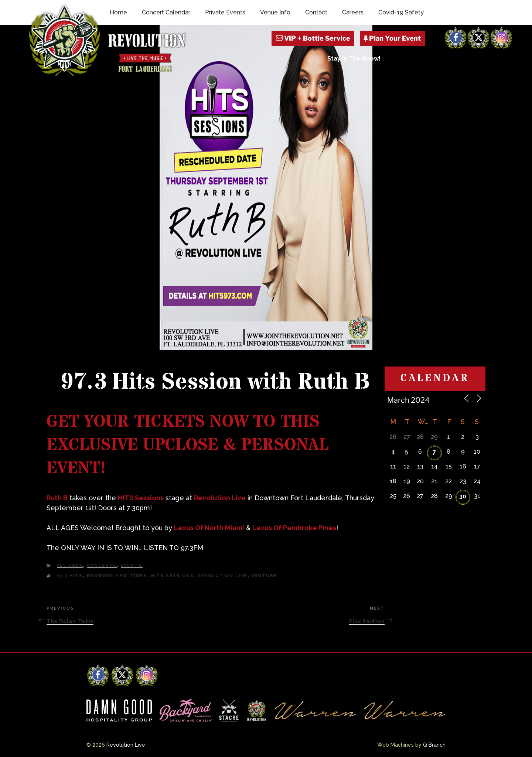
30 (463, 496)
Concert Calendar (166, 12)
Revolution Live (220, 498)
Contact (316, 12)
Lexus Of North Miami (209, 528)
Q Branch (434, 745)
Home (118, 12)
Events (132, 565)
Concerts (102, 565)
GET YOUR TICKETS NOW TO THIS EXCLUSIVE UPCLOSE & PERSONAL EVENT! (188, 445)
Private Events (225, 12)
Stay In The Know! (354, 59)
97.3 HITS (70, 576)
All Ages (70, 565)
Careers (353, 12)
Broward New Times (117, 576)
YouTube (264, 576)
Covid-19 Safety (401, 12)
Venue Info (275, 12)
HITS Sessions (141, 498)
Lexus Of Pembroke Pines (294, 528)
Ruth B (57, 498)
